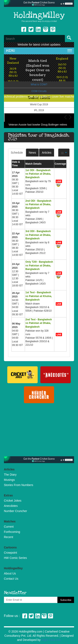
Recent (9, 537)
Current (9, 527)
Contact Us (11, 579)
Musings (9, 480)
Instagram (46, 29)
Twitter (31, 29)
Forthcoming (12, 532)
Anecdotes (11, 506)
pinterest (53, 29)
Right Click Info (51, 640)
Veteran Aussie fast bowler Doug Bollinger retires (38, 125)
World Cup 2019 (39, 104)
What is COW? (39, 85)
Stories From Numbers (19, 485)
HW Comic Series (15, 558)
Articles (47, 153)
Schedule (17, 153)
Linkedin (38, 29)
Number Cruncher (15, 511)
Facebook (24, 29)
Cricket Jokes (13, 501)
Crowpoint (11, 553)
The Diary (10, 475)
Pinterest (51, 616)
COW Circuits (39, 91)
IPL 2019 (39, 110)
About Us (10, 573)
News (32, 153)
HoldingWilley (39, 15)
